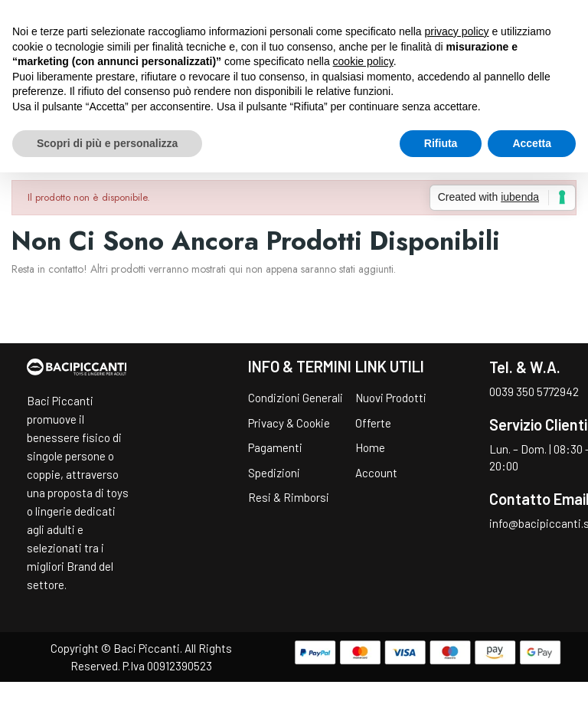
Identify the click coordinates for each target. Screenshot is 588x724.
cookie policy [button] (363, 61)
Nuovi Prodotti (391, 398)
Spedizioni (274, 473)
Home (370, 447)
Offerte (373, 423)
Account (376, 473)
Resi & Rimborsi (289, 497)
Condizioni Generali (296, 398)
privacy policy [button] (457, 31)
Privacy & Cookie (289, 423)
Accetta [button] (532, 143)
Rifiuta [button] (441, 143)
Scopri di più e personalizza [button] (107, 143)
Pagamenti (275, 447)
